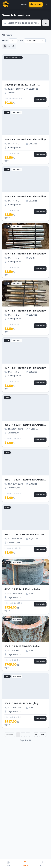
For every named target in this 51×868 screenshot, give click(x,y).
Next (43, 734)
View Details (40, 100)
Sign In (24, 4)
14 (36, 734)
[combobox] (13, 41)
